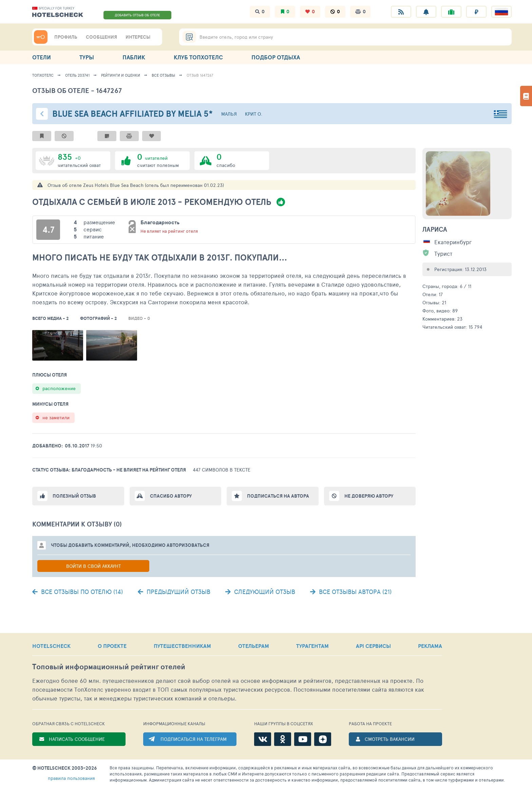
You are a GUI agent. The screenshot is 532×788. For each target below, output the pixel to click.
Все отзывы (163, 75)
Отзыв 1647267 (200, 75)
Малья (229, 114)
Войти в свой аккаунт (93, 566)
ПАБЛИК (134, 57)
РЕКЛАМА (430, 646)
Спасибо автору (171, 496)
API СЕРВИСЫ (373, 646)
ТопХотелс (43, 75)
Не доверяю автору (369, 496)
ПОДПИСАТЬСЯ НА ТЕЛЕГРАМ (194, 739)
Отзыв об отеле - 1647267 (77, 90)
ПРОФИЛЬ (66, 37)
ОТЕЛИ (42, 57)
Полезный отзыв (74, 496)
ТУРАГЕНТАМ (312, 646)
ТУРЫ (87, 57)
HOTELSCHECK (51, 646)
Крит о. (254, 114)
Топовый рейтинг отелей (109, 667)
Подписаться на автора (278, 496)
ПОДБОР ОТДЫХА (276, 57)
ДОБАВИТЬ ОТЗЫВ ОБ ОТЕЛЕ (137, 15)
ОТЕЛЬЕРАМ (254, 646)
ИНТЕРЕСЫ (138, 37)
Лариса (435, 229)
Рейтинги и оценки (121, 75)
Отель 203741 (77, 75)
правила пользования (71, 778)
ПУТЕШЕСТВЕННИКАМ (182, 646)
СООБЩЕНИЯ (101, 37)
